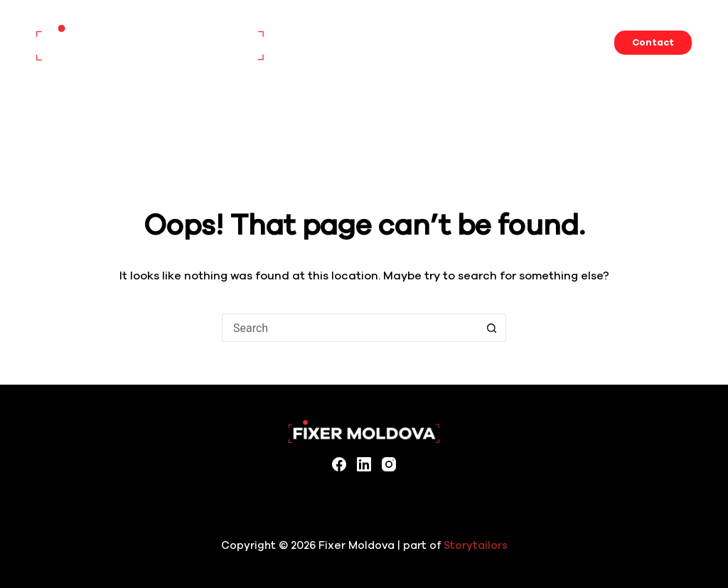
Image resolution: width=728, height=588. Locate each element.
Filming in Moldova (512, 43)
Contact (653, 43)
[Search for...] (350, 328)
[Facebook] (339, 464)
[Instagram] (389, 464)
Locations (417, 42)
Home (302, 42)
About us (599, 42)
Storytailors (476, 545)
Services (355, 42)
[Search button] (492, 328)
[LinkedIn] (364, 464)
